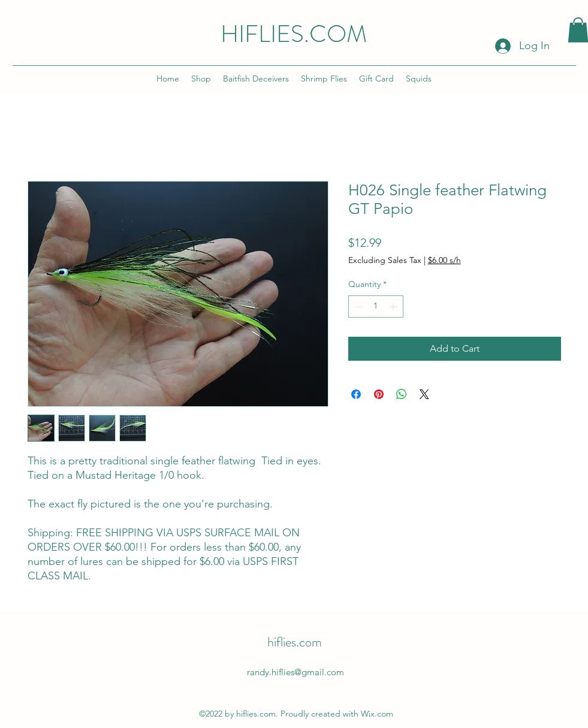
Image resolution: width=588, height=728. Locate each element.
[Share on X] (424, 394)
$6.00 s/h (444, 260)
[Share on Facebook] (356, 394)
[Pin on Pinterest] (379, 394)
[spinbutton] (376, 306)
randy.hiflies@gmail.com (295, 672)
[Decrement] (358, 306)
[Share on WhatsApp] (402, 394)
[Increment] (394, 306)
